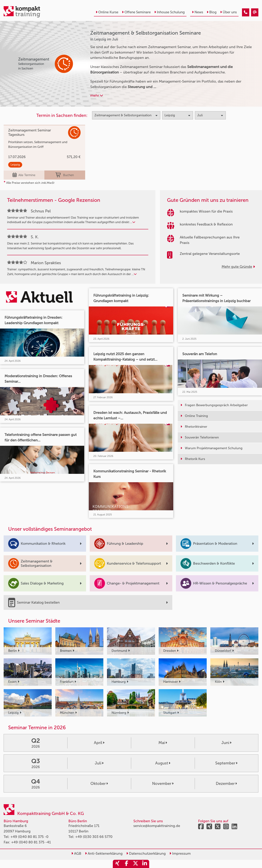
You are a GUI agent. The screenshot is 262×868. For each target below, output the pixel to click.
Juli (99, 763)
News (198, 12)
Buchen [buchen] (65, 175)
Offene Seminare (136, 12)
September (226, 763)
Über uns (228, 12)
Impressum (180, 853)
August (163, 763)
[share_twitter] (136, 864)
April (99, 743)
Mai (163, 743)
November (163, 784)
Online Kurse (107, 12)
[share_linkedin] (145, 864)
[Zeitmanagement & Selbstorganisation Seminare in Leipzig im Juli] (246, 12)
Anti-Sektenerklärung (104, 853)
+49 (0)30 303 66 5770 (94, 837)
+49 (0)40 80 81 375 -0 (29, 837)
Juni (226, 743)
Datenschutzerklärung (146, 853)
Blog (212, 12)
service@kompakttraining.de (157, 826)
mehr (97, 95)
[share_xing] (117, 864)
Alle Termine (24, 175)
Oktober (99, 784)
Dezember (226, 784)
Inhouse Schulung (169, 12)
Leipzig (15, 165)
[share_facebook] (126, 864)
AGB (76, 853)
